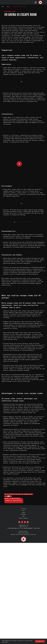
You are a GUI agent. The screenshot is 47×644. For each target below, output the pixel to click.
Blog (8, 7)
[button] (19, 198)
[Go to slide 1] (21, 115)
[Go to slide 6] (22, 323)
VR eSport (24, 615)
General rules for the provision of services (24, 636)
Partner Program (23, 619)
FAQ (8, 597)
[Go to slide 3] (24, 115)
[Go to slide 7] (23, 323)
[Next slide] (46, 96)
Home (3, 7)
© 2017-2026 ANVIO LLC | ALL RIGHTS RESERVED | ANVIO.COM (24, 629)
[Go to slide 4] (26, 115)
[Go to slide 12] (31, 323)
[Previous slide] (1, 96)
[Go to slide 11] (29, 323)
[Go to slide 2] (23, 115)
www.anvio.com (24, 628)
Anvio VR (23, 610)
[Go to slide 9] (26, 323)
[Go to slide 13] (32, 323)
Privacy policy (24, 632)
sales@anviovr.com (24, 626)
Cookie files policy (24, 634)
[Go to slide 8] (25, 323)
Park (23, 612)
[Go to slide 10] (28, 323)
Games (24, 614)
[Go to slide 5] (20, 323)
